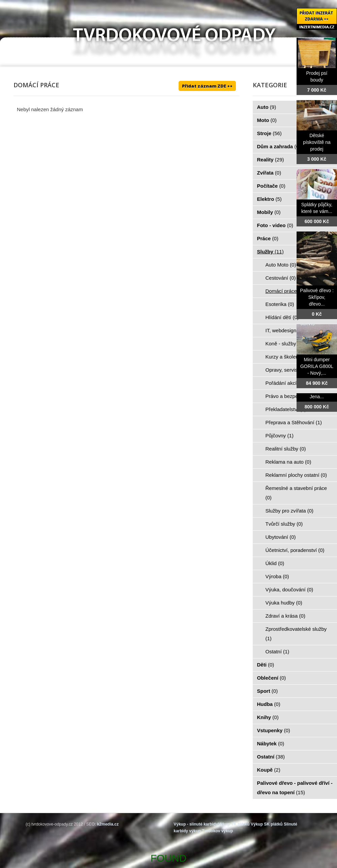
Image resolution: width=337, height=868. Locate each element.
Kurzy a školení (287, 357)
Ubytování (281, 537)
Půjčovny (280, 436)
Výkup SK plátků (267, 824)
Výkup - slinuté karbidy (196, 824)
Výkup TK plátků (234, 824)
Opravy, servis (285, 370)
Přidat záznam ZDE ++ (207, 86)
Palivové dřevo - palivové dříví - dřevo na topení (295, 788)
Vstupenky (274, 730)
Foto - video (275, 225)
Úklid (275, 563)
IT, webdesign (285, 330)
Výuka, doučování (289, 590)
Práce (268, 238)
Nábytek (271, 743)
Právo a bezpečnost (292, 396)
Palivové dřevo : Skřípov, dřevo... (317, 297)
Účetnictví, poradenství (295, 550)
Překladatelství (286, 409)
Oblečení (272, 678)
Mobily (269, 212)
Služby (270, 252)
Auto (267, 107)
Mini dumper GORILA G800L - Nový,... (317, 366)
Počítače (271, 186)
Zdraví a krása (285, 616)
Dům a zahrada (279, 146)
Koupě (269, 770)
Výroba (277, 576)
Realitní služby (286, 449)
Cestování (281, 278)
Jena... (317, 397)
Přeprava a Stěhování (294, 422)
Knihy (268, 717)
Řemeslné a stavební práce (296, 493)
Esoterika (280, 304)
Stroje (269, 133)
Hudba (269, 704)
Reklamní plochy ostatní (296, 475)
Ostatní (278, 652)
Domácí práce (285, 291)
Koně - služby (285, 344)
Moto (267, 120)
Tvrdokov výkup (217, 831)
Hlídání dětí (282, 317)
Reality (271, 160)
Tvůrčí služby (284, 524)
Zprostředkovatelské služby (296, 634)
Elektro (269, 199)
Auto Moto (281, 265)
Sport (268, 691)
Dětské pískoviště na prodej (317, 142)
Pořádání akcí (285, 383)
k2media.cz (108, 824)
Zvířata (269, 173)
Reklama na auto (288, 462)
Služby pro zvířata (290, 511)
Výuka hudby (284, 603)
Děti (266, 665)
